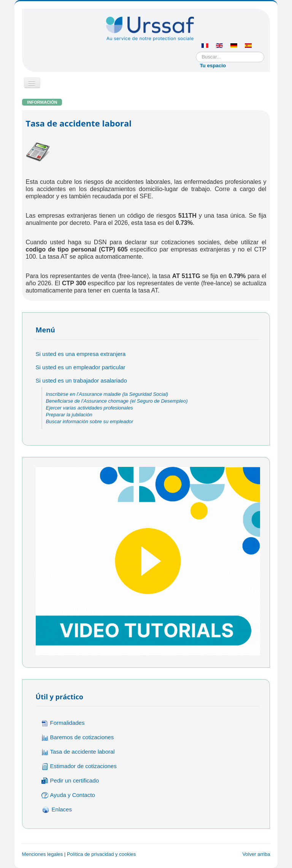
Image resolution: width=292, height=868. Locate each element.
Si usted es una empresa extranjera (81, 354)
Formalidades (63, 723)
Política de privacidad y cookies (101, 854)
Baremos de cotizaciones (78, 738)
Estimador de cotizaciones (79, 766)
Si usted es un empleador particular (81, 367)
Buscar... (196, 52)
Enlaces (57, 810)
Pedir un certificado (70, 781)
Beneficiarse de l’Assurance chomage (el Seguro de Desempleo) (117, 401)
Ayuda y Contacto (68, 795)
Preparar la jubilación (69, 415)
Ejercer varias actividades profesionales (90, 408)
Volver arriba (256, 854)
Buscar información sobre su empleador (90, 421)
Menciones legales (43, 854)
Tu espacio (213, 66)
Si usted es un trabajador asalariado (81, 380)
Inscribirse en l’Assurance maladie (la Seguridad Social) (107, 394)
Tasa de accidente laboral (78, 752)
